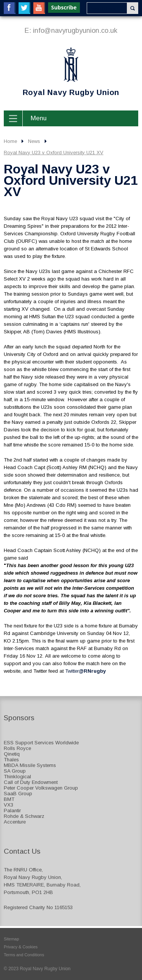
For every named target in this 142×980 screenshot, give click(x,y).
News (34, 141)
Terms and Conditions (24, 955)
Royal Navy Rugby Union (62, 72)
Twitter (24, 8)
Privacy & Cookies (21, 947)
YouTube (39, 8)
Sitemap (11, 939)
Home (10, 141)
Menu (39, 118)
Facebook (10, 8)
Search (133, 8)
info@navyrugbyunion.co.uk (75, 31)
